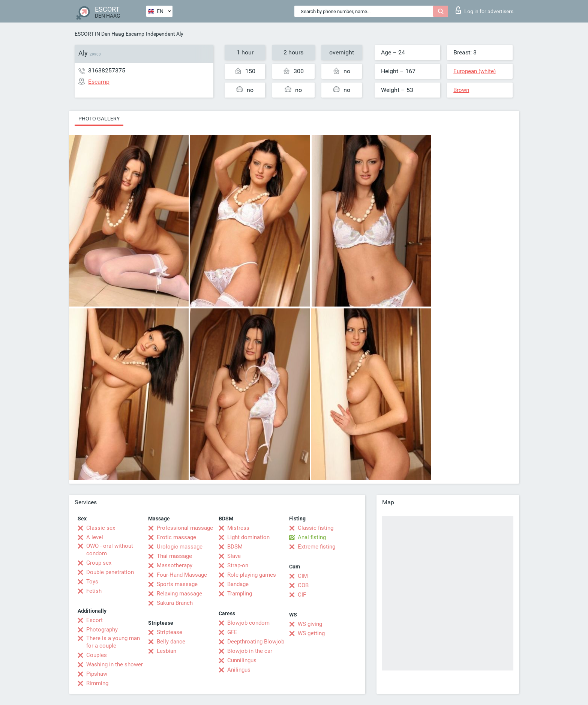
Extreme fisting (316, 547)
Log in (484, 10)
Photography (102, 630)
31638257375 (107, 70)
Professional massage (185, 528)
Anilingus (239, 670)
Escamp (135, 34)
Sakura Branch (175, 603)
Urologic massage (180, 547)
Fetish (94, 591)
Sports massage (177, 584)
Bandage (238, 584)
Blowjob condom (248, 623)
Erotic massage (176, 537)
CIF (302, 595)
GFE (232, 632)
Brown (461, 90)
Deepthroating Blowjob (256, 642)
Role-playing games (252, 575)
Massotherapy (175, 565)
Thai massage (174, 556)
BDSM (235, 547)
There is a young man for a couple (113, 642)
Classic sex (101, 528)
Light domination (248, 537)
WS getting (311, 633)
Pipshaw (97, 674)
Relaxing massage (179, 594)
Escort (94, 620)
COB (303, 585)
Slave (234, 556)
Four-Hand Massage (182, 575)
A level (95, 537)
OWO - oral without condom (110, 550)
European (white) (475, 71)
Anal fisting (312, 537)
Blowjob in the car (250, 651)
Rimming (97, 683)
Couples (97, 655)
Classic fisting (316, 528)
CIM (303, 576)
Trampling (240, 594)
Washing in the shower (115, 664)
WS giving (310, 624)
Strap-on (238, 565)
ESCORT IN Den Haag (99, 34)
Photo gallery (99, 119)
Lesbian (166, 651)
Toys (92, 582)
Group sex (99, 563)
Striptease (169, 632)
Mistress (238, 528)
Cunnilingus (242, 660)
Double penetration (110, 572)
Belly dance (171, 642)
